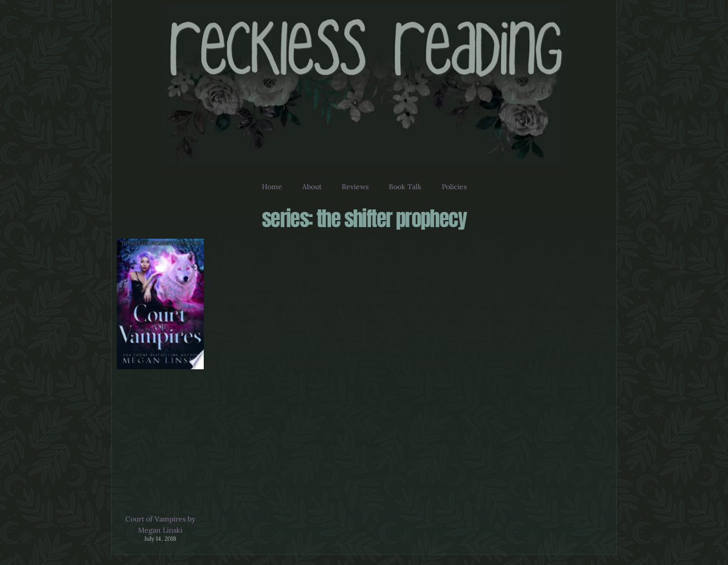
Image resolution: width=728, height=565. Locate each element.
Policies (454, 187)
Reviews (355, 187)
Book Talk (405, 187)
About (312, 187)
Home (272, 187)
